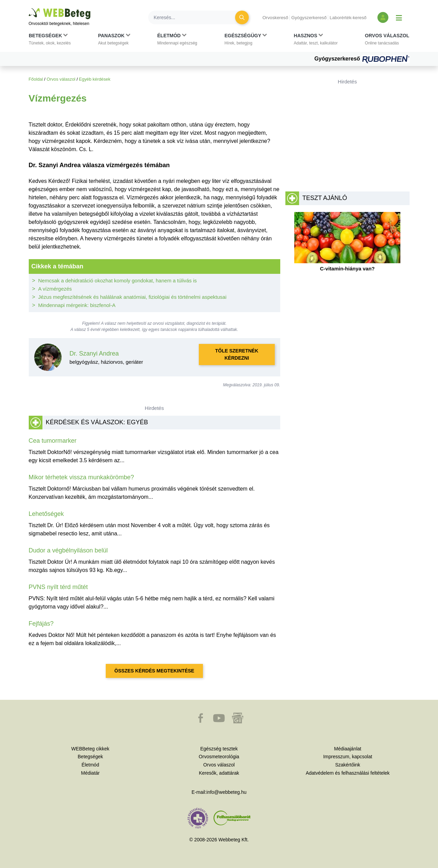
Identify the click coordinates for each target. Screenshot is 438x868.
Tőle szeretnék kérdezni (237, 354)
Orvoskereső (275, 18)
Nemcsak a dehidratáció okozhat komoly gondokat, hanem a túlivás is (118, 281)
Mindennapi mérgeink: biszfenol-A (77, 305)
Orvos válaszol (61, 79)
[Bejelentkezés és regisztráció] (383, 17)
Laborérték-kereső (348, 18)
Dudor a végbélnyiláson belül (68, 550)
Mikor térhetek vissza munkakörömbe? (81, 477)
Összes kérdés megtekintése (154, 671)
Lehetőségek (46, 514)
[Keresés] (196, 17)
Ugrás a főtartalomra (29, 8)
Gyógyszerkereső (309, 18)
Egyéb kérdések (95, 79)
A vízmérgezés (55, 289)
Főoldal (36, 79)
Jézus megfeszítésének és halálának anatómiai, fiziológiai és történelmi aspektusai (132, 297)
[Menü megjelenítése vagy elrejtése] (399, 17)
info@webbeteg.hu (226, 792)
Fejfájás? (41, 624)
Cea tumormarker (53, 441)
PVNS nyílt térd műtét (58, 587)
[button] (50, 41)
